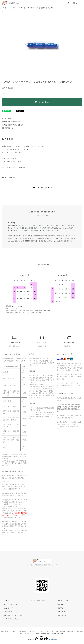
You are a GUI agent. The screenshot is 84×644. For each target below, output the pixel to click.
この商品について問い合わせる (13, 125)
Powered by (42, 639)
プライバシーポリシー (10, 619)
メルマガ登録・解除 (36, 601)
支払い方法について (9, 612)
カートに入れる (42, 102)
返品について (7, 119)
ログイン (58, 608)
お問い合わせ (60, 616)
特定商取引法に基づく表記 (11, 122)
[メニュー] (81, 3)
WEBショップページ (22, 313)
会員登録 (58, 605)
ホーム (4, 12)
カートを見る (60, 612)
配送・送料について (9, 605)
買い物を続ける (8, 128)
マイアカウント (61, 601)
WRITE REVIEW (41, 188)
